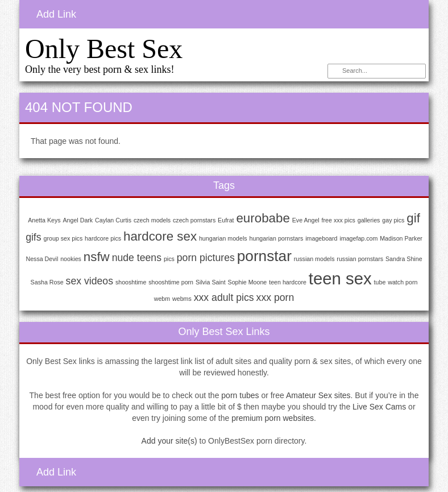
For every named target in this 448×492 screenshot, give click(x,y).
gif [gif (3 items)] (413, 218)
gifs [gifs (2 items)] (33, 237)
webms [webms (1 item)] (182, 299)
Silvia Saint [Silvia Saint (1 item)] (211, 282)
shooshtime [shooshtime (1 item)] (131, 282)
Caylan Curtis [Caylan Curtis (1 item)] (113, 220)
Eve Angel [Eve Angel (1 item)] (306, 220)
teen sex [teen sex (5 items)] (340, 278)
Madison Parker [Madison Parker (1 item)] (401, 238)
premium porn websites (273, 418)
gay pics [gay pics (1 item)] (393, 220)
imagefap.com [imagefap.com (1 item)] (358, 238)
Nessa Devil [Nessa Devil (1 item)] (42, 259)
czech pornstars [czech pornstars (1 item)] (194, 220)
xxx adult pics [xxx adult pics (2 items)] (224, 297)
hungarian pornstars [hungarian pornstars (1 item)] (277, 238)
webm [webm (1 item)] (162, 299)
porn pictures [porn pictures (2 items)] (206, 258)
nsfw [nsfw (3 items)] (97, 257)
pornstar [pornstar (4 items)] (264, 256)
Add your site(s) (169, 441)
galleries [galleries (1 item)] (369, 220)
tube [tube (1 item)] (380, 282)
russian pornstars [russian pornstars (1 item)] (360, 259)
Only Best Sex (104, 49)
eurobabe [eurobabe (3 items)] (263, 218)
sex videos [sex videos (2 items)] (90, 281)
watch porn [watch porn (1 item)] (403, 282)
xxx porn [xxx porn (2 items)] (275, 297)
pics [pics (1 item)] (169, 259)
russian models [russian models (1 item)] (314, 259)
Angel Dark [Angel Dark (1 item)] (78, 220)
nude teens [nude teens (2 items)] (137, 258)
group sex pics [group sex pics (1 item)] (63, 238)
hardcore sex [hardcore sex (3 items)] (160, 236)
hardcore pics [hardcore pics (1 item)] (103, 238)
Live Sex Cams (379, 407)
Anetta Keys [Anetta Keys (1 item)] (44, 220)
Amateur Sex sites (318, 395)
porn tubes (240, 395)
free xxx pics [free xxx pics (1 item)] (339, 220)
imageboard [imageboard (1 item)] (321, 238)
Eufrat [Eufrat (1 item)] (226, 220)
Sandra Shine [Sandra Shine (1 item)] (404, 259)
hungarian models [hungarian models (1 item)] (223, 238)
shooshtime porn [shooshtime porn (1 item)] (171, 282)
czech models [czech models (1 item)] (152, 220)
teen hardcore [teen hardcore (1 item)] (288, 282)
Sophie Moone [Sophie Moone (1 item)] (248, 282)
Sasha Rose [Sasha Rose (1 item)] (47, 282)
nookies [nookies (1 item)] (71, 259)
